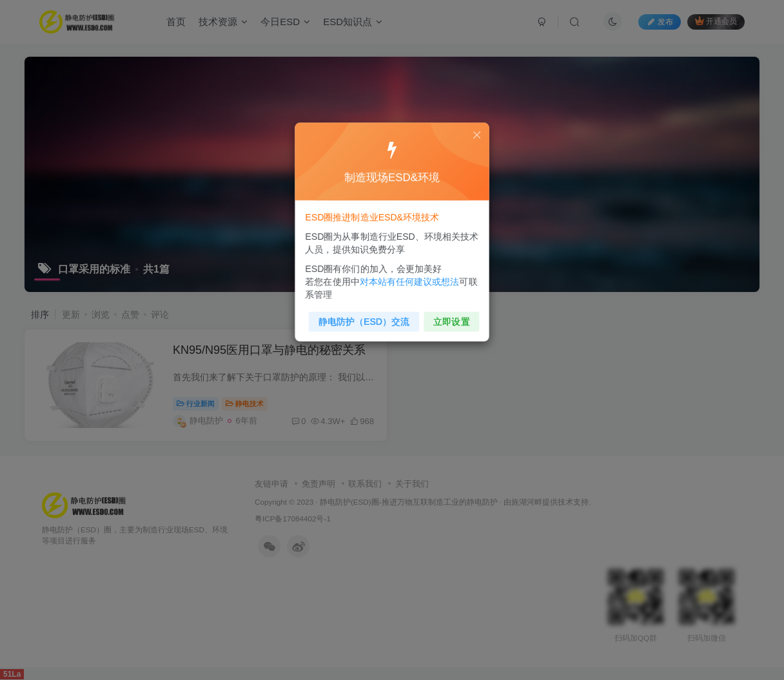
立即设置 (448, 316)
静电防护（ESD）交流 (366, 316)
